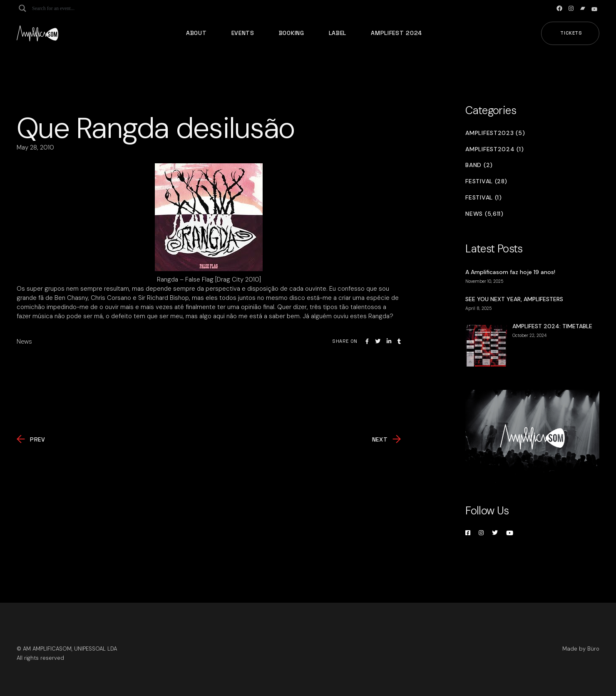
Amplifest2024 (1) (494, 149)
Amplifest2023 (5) (495, 133)
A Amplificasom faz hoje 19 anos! (510, 272)
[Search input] (65, 8)
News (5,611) (484, 214)
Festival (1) (483, 198)
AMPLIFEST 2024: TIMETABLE (552, 326)
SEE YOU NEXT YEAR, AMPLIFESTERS (514, 299)
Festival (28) (486, 181)
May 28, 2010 (35, 147)
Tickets (571, 33)
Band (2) (479, 165)
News (24, 342)
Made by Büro (581, 649)
